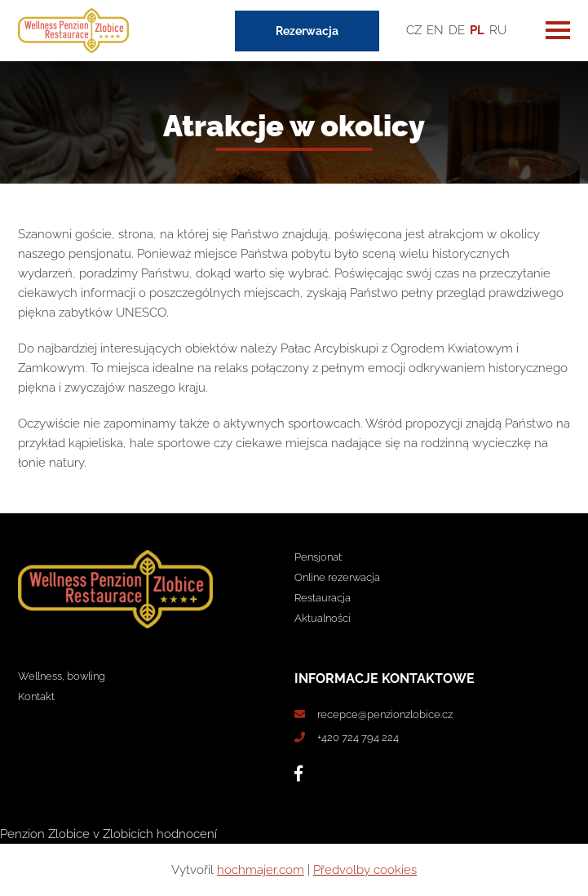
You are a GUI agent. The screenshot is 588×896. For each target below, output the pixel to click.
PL (477, 30)
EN (435, 30)
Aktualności (323, 618)
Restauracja (323, 598)
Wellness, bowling (62, 676)
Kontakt (36, 696)
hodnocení (187, 834)
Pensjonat (318, 557)
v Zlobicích (123, 834)
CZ (414, 30)
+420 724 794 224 (358, 737)
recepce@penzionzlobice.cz (385, 714)
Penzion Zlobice (45, 834)
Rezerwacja (307, 31)
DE (457, 30)
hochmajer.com (261, 870)
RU (498, 30)
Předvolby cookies (365, 870)
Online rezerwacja (337, 577)
